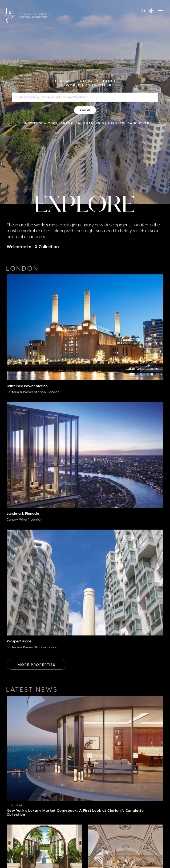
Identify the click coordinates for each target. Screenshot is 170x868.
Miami (67, 123)
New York (48, 123)
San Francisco (90, 123)
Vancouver (139, 123)
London (28, 123)
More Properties (37, 664)
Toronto (116, 123)
